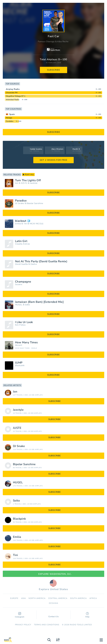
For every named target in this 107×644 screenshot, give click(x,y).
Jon (17, 183)
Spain (12, 114)
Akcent (19, 345)
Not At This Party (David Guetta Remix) (41, 261)
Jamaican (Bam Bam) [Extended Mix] (39, 302)
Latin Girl (21, 241)
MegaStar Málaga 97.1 (16, 96)
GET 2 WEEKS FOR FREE (53, 160)
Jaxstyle (34, 183)
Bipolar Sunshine (35, 203)
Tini (25, 224)
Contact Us (53, 615)
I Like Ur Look (24, 322)
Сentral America (58, 598)
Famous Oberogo (46, 41)
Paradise (21, 201)
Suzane (19, 284)
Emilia (18, 224)
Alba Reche (63, 41)
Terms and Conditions (47, 625)
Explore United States (53, 585)
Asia (23, 598)
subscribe (54, 70)
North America (37, 598)
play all (28, 175)
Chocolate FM (12, 93)
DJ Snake (20, 203)
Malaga (9, 118)
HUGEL (19, 305)
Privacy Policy (23, 625)
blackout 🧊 (23, 221)
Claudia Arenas (22, 244)
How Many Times (26, 342)
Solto (27, 305)
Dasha (34, 264)
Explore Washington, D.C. (53, 574)
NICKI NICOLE (37, 224)
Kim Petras (20, 325)
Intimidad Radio (13, 100)
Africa (93, 598)
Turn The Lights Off (28, 180)
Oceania (53, 603)
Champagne (23, 282)
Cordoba (10, 121)
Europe (14, 598)
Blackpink (20, 365)
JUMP (19, 363)
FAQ (87, 615)
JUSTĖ (24, 183)
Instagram (20, 615)
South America (78, 598)
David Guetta (21, 264)
